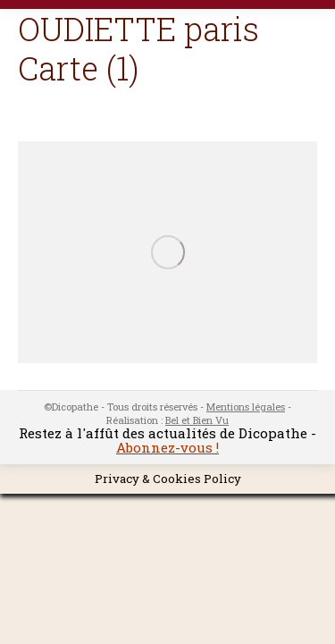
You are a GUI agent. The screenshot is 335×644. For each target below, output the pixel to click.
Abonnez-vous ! (167, 447)
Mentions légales (246, 407)
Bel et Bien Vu (197, 420)
